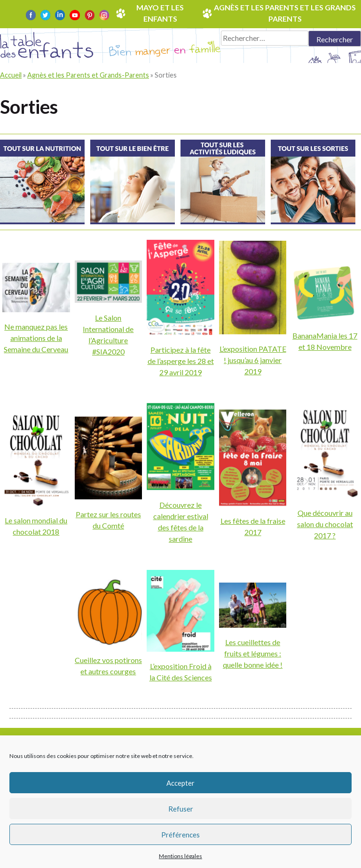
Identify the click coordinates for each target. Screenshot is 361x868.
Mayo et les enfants (160, 13)
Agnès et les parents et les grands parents (285, 13)
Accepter (180, 783)
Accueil (11, 75)
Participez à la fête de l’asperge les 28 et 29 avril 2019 (181, 361)
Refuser (181, 809)
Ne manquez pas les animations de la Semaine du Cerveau (36, 338)
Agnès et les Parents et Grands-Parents (88, 75)
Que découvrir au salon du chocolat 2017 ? (325, 524)
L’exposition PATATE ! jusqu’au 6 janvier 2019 (253, 360)
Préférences (180, 835)
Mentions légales (180, 856)
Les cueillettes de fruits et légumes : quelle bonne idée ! (253, 653)
